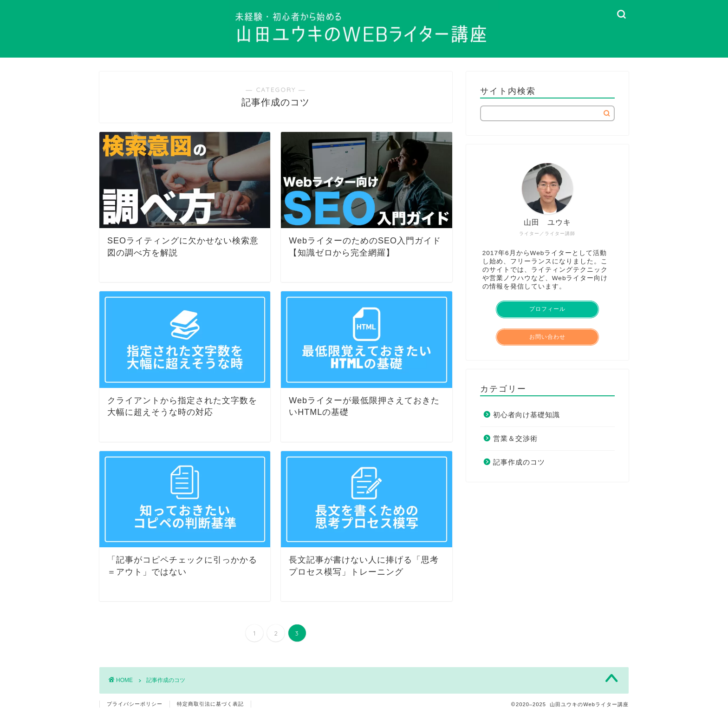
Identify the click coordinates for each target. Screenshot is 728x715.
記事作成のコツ (519, 462)
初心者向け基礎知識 (526, 415)
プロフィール (547, 309)
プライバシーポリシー (135, 704)
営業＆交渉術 (515, 438)
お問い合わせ (547, 337)
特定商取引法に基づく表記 (210, 704)
